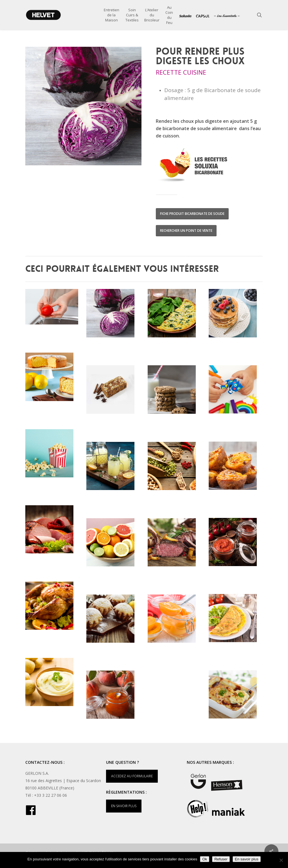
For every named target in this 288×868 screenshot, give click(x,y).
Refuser (221, 859)
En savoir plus (247, 859)
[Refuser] (281, 860)
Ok (205, 859)
